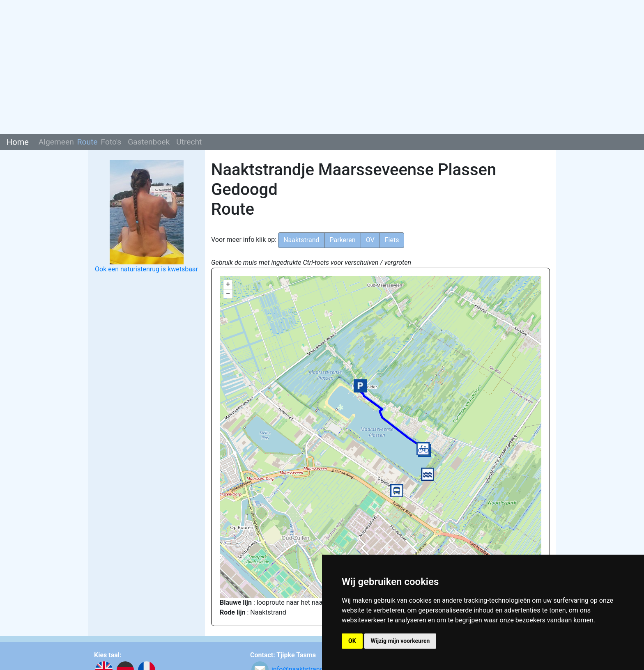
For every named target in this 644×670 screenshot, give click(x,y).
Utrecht (189, 142)
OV (370, 240)
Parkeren (343, 240)
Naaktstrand (301, 240)
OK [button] (352, 641)
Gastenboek (149, 142)
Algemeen (56, 142)
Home (18, 142)
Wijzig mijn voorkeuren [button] (400, 641)
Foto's (111, 142)
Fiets (392, 240)
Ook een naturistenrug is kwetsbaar (146, 269)
